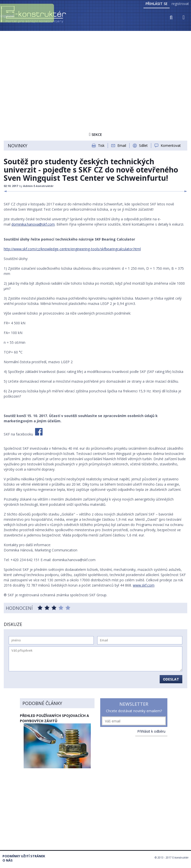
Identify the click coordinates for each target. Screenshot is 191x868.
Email (122, 145)
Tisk (101, 145)
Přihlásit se (157, 4)
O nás (8, 860)
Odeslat (171, 679)
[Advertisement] (95, 69)
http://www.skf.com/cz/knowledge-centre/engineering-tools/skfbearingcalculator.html (72, 249)
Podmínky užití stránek (24, 856)
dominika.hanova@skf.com (33, 224)
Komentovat (171, 145)
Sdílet (143, 145)
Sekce (95, 134)
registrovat (180, 4)
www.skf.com (144, 585)
